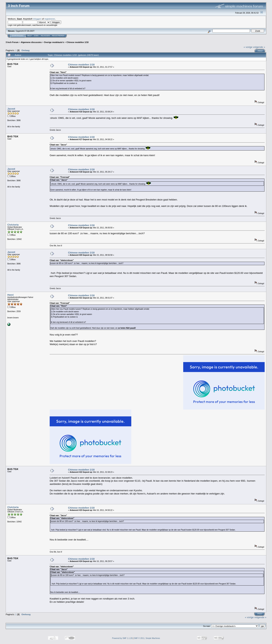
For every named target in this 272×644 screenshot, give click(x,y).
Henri (10, 295)
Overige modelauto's (54, 42)
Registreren (58, 36)
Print (260, 51)
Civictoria (13, 225)
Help (29, 36)
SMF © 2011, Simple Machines (147, 638)
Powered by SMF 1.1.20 (122, 638)
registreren (50, 19)
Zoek (36, 36)
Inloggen (45, 36)
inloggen (37, 19)
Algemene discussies (31, 42)
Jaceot (11, 109)
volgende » (259, 47)
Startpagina (18, 36)
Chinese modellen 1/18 (78, 42)
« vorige (248, 47)
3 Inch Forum (12, 42)
